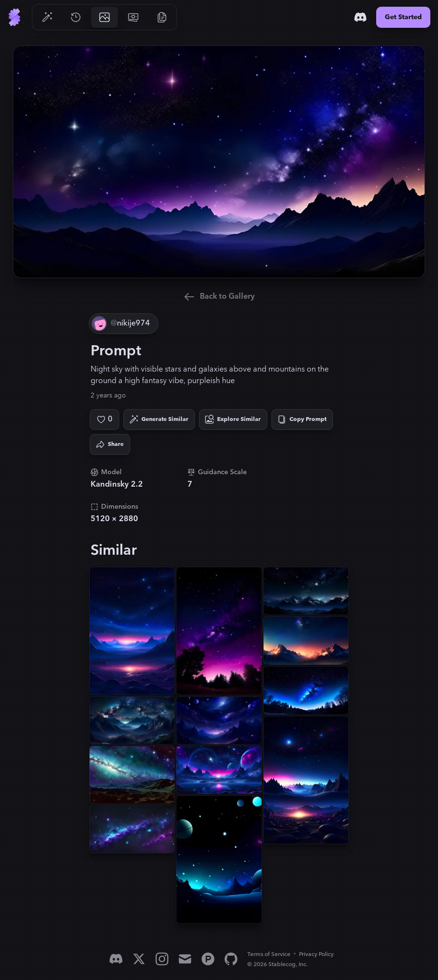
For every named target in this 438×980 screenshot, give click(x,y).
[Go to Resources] (162, 17)
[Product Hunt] (208, 959)
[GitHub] (231, 959)
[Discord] (360, 17)
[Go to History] (76, 17)
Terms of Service (269, 954)
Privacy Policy (316, 954)
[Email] (185, 959)
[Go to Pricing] (133, 17)
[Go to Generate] (47, 17)
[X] (139, 959)
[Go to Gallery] (104, 17)
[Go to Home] (14, 17)
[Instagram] (162, 959)
